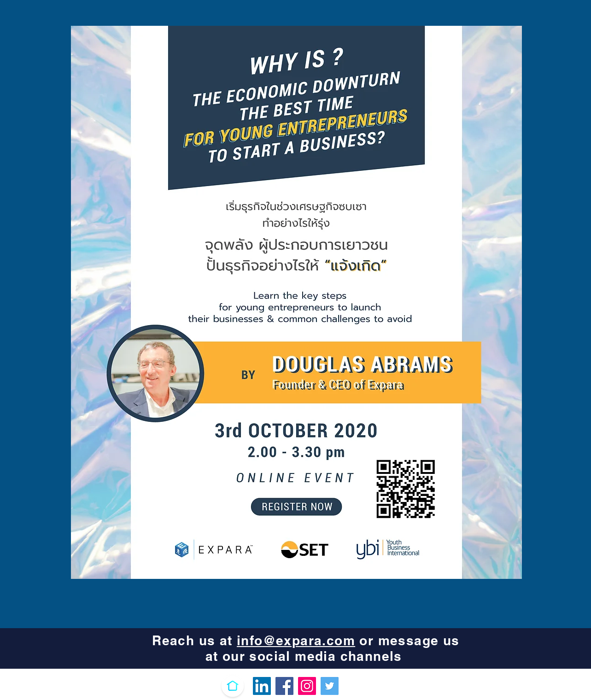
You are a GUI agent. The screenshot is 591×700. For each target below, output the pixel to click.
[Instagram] (307, 686)
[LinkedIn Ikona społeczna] (262, 686)
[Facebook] (284, 686)
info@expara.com (296, 640)
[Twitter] (330, 686)
